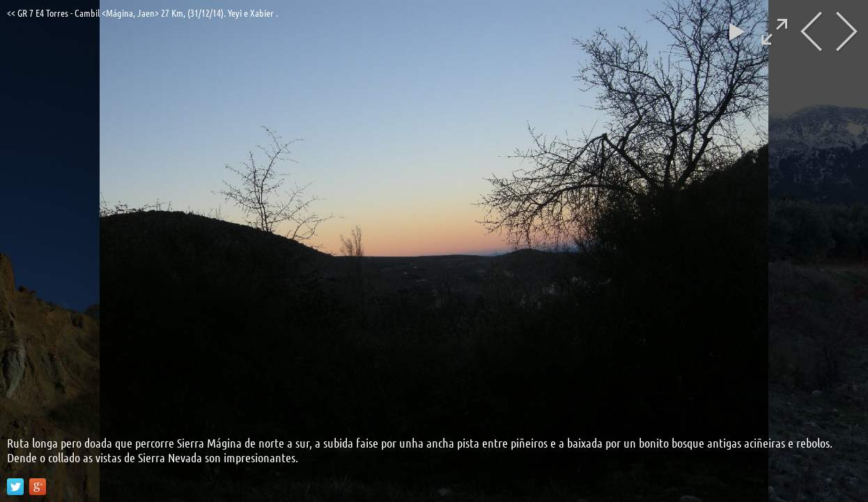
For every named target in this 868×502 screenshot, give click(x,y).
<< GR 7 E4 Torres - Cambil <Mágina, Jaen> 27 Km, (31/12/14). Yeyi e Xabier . (142, 13)
